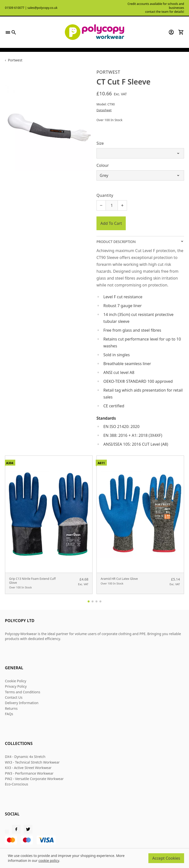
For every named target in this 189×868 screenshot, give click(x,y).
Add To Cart (111, 223)
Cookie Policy (16, 681)
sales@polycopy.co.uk (42, 8)
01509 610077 (15, 8)
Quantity (105, 195)
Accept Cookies (166, 858)
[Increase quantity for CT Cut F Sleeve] (122, 205)
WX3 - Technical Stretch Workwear (32, 762)
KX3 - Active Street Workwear (28, 768)
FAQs (9, 714)
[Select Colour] (140, 175)
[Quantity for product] (112, 205)
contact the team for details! (165, 12)
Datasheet (104, 110)
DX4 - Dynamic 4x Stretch (25, 757)
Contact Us (14, 697)
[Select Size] (140, 153)
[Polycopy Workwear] (95, 32)
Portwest (15, 60)
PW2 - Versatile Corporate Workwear (34, 779)
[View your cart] (181, 32)
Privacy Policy (16, 686)
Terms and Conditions (23, 692)
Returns (11, 708)
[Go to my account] (171, 32)
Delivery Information (22, 703)
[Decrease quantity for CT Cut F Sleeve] (101, 205)
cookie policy (49, 861)
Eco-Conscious (16, 784)
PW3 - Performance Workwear (29, 773)
